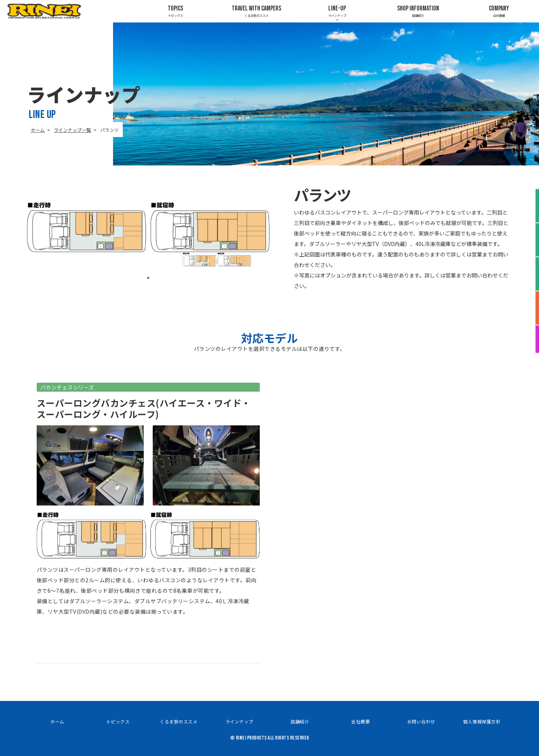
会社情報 (499, 11)
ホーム (38, 130)
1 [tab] (148, 278)
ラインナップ (239, 721)
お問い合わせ (421, 721)
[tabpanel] (217, 260)
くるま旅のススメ (256, 11)
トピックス (175, 11)
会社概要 (360, 721)
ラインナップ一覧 (73, 130)
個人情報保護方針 (482, 721)
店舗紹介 (418, 11)
